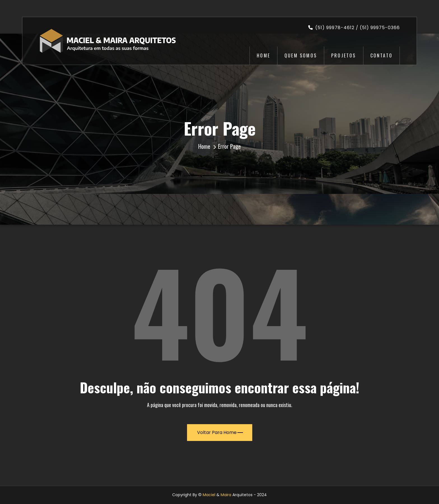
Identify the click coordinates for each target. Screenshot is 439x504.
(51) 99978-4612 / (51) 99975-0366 (354, 28)
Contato (381, 55)
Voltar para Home (220, 432)
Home (263, 55)
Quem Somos (301, 55)
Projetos (344, 55)
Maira (226, 495)
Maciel (209, 495)
